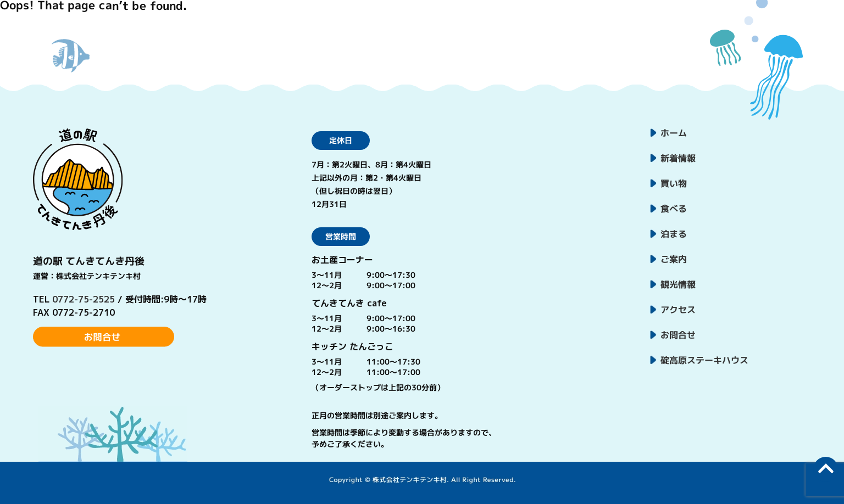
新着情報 (678, 158)
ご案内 (674, 259)
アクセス (678, 310)
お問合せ (678, 335)
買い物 (674, 183)
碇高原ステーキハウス (704, 360)
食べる (674, 209)
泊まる (674, 234)
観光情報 (678, 284)
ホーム (674, 133)
